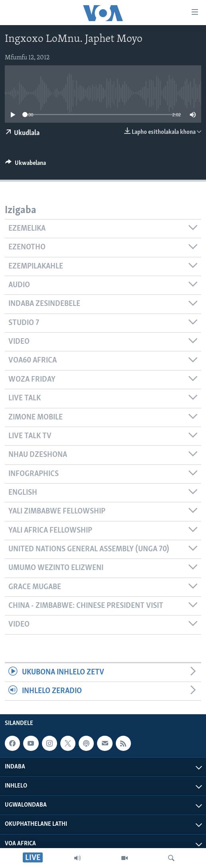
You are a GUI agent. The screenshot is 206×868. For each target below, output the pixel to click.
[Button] (26, 165)
